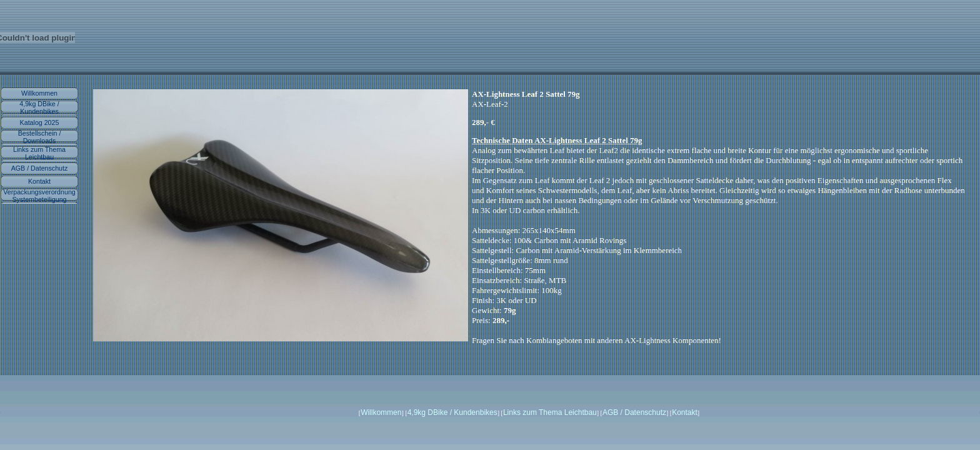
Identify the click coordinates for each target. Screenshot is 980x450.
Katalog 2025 (40, 122)
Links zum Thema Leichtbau (39, 153)
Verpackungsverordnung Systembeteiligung (39, 196)
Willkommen (39, 93)
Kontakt (39, 181)
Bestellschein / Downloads (40, 137)
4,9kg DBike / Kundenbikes (39, 107)
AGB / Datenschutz (40, 168)
